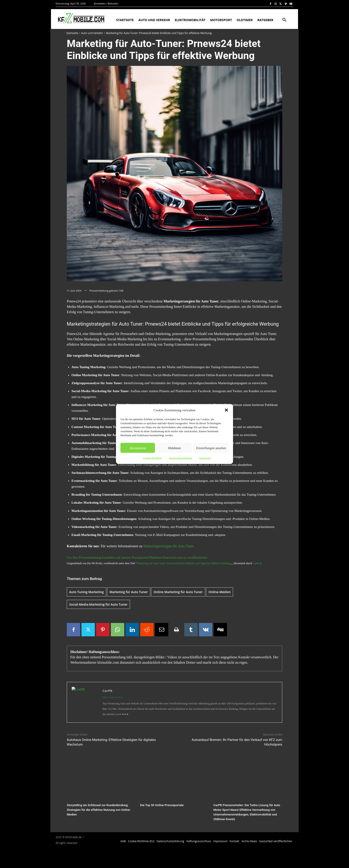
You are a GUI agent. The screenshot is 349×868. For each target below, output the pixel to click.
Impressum (205, 458)
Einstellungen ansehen (211, 448)
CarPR (107, 691)
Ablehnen (174, 448)
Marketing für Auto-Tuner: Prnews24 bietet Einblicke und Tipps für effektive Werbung (184, 563)
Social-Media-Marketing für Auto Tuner (98, 604)
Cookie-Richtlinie (152, 458)
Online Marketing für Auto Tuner (178, 592)
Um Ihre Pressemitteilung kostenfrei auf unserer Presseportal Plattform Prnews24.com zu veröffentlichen (137, 558)
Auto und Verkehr (92, 33)
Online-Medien (220, 592)
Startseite (72, 33)
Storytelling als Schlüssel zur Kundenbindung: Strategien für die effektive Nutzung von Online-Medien (97, 809)
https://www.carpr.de (113, 697)
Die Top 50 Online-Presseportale (161, 805)
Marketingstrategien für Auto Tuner (169, 546)
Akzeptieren (138, 448)
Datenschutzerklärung (180, 458)
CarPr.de (258, 563)
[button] (226, 410)
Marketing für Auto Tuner (129, 592)
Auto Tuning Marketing (86, 592)
